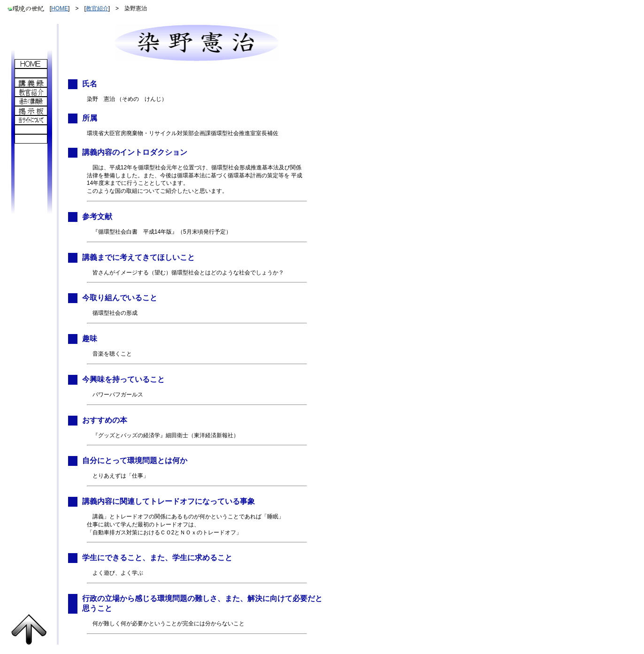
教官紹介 (97, 8)
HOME (60, 8)
